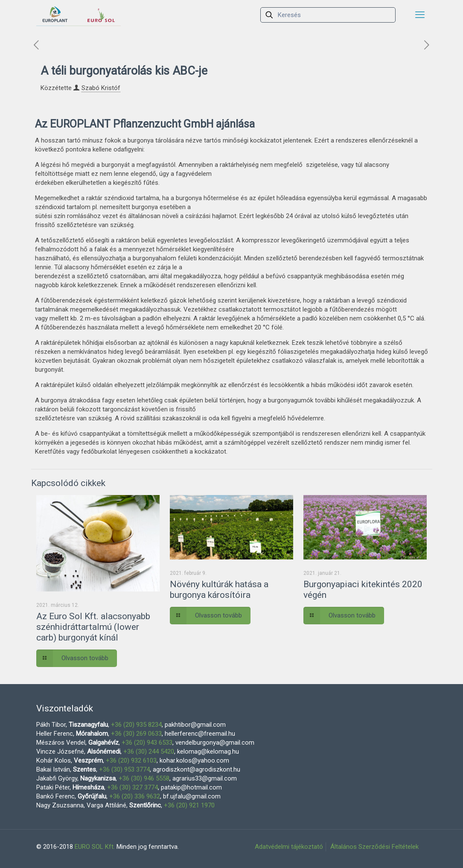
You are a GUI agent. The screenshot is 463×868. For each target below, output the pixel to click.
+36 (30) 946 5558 (144, 778)
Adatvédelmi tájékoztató (289, 847)
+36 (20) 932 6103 (131, 760)
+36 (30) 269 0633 (136, 734)
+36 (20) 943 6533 (147, 743)
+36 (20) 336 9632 (135, 796)
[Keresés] (328, 15)
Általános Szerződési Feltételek (374, 847)
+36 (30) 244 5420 (149, 751)
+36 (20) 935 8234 (136, 725)
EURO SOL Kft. (95, 847)
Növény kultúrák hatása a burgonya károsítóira (219, 590)
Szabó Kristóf (101, 88)
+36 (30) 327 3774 (132, 787)
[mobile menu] (420, 15)
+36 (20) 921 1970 (189, 805)
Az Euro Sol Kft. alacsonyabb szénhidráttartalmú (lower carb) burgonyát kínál (93, 627)
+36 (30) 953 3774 (124, 769)
